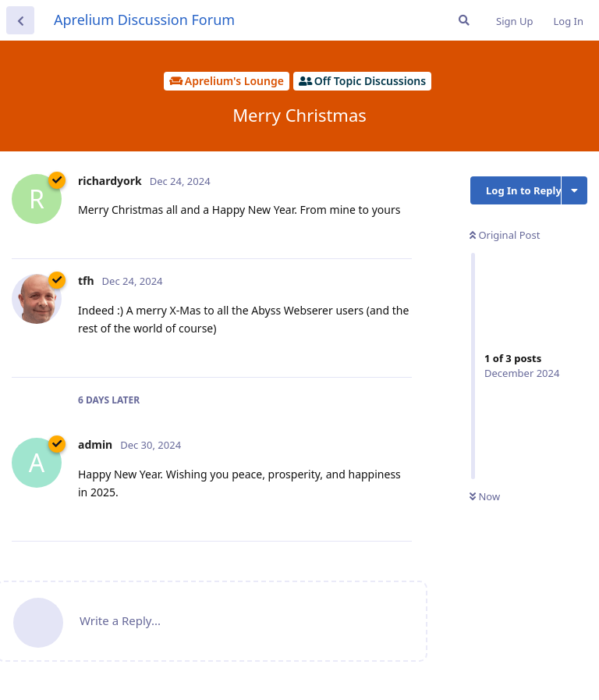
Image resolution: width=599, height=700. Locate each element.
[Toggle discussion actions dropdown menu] (574, 190)
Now (485, 496)
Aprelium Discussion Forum (144, 20)
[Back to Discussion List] (20, 20)
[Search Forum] (464, 20)
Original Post (505, 235)
